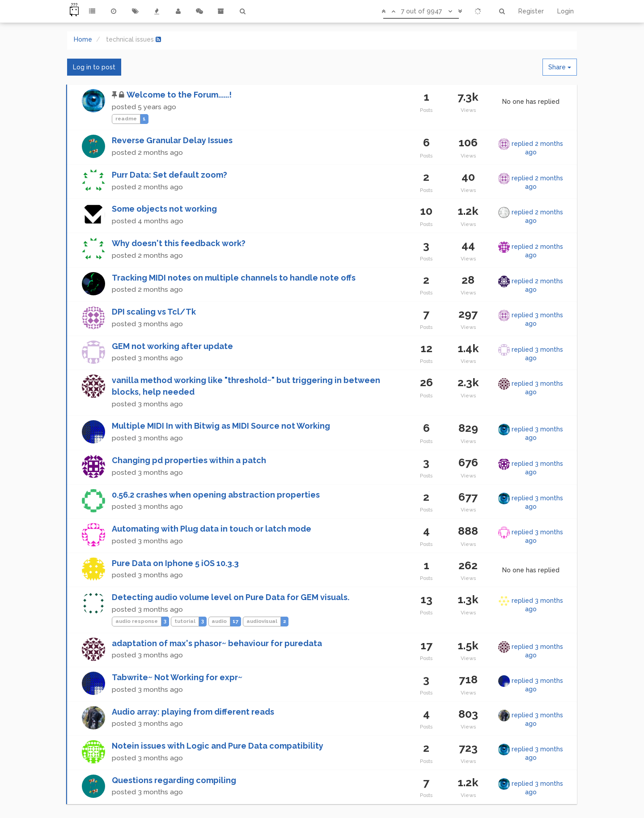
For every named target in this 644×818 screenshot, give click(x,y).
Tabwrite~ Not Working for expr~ (177, 677)
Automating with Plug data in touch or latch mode (212, 529)
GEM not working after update (172, 346)
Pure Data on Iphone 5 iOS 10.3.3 (175, 563)
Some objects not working (164, 209)
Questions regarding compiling (174, 780)
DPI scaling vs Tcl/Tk (154, 312)
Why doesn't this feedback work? (179, 243)
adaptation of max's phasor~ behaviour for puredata (217, 643)
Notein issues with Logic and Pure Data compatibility (218, 746)
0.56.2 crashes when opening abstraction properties (216, 495)
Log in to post (94, 67)
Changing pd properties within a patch (189, 460)
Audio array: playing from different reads (193, 712)
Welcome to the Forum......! (179, 95)
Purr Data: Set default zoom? (169, 175)
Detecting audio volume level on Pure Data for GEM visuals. (231, 597)
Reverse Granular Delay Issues (172, 140)
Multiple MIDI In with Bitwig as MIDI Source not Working (221, 426)
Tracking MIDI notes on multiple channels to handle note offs (234, 278)
